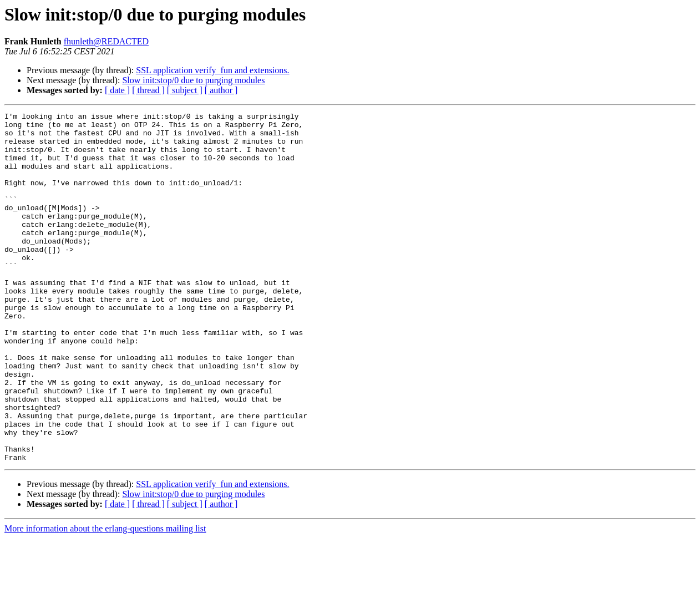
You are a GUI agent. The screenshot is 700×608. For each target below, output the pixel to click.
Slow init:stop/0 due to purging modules (193, 80)
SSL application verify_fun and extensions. (212, 70)
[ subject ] (185, 90)
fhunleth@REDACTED (106, 41)
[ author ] (221, 90)
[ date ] (117, 90)
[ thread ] (148, 90)
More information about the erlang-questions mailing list (105, 598)
